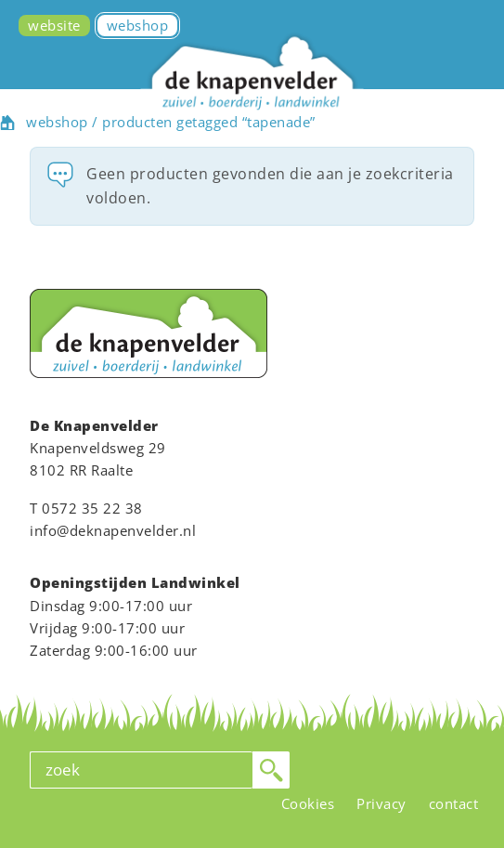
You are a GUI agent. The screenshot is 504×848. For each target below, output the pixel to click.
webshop (57, 122)
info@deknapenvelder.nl (113, 530)
